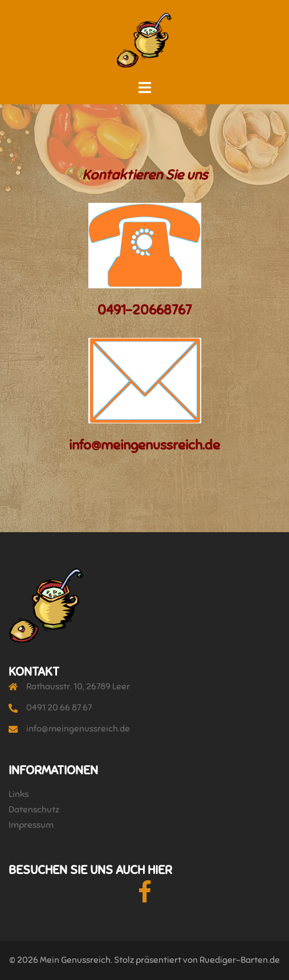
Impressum (31, 825)
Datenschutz (34, 810)
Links (19, 794)
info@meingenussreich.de (78, 729)
